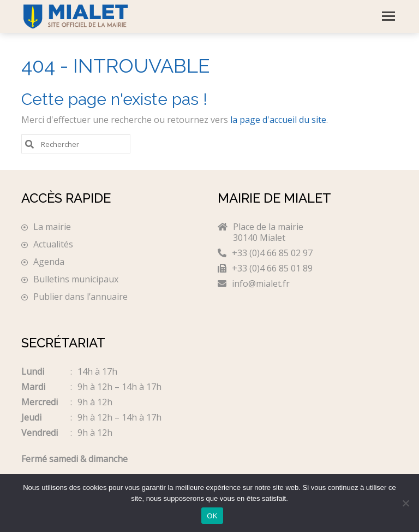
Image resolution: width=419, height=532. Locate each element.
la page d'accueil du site (278, 120)
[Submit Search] (29, 143)
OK (212, 516)
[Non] (405, 503)
